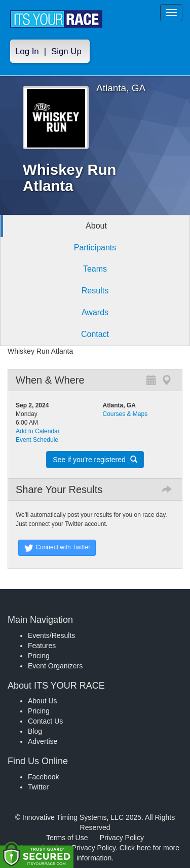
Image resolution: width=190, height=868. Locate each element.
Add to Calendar (38, 431)
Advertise (43, 741)
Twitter (38, 787)
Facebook (43, 777)
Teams (95, 269)
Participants (95, 248)
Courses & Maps (125, 414)
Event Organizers (55, 666)
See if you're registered (95, 460)
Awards (95, 312)
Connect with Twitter (57, 548)
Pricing (39, 656)
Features (42, 646)
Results (95, 291)
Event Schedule (37, 440)
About (96, 226)
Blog (35, 731)
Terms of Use (67, 838)
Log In (27, 51)
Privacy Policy (122, 838)
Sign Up (66, 51)
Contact (95, 334)
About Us (43, 701)
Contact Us (45, 721)
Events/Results (51, 635)
